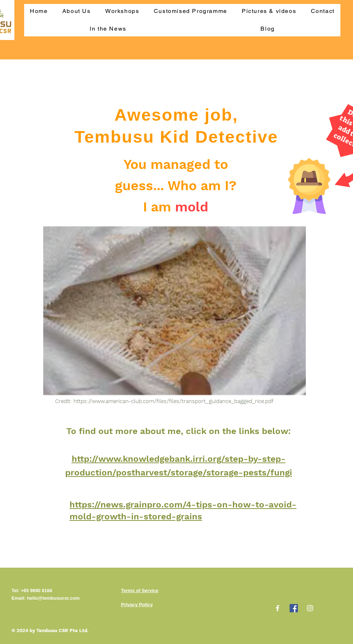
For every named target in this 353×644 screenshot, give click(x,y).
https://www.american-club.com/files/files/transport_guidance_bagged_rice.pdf (173, 401)
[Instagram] (310, 608)
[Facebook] (278, 608)
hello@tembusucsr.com (53, 598)
